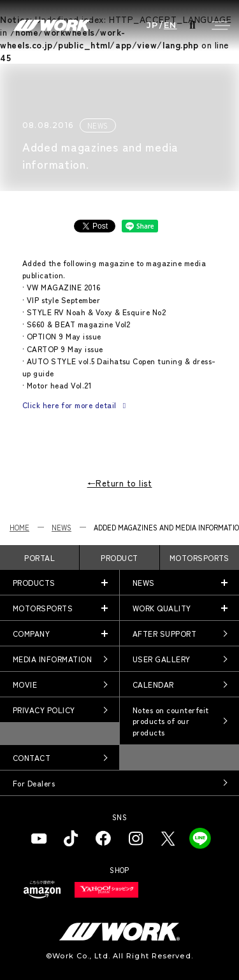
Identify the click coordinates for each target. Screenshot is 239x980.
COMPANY (31, 633)
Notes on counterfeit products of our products (171, 721)
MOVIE (25, 684)
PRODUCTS (34, 582)
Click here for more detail (76, 405)
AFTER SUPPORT (164, 633)
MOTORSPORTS (199, 557)
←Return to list (120, 483)
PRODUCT (119, 557)
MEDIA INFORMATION (52, 659)
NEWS (62, 527)
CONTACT (32, 757)
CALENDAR (153, 684)
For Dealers (34, 783)
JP (153, 25)
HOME (19, 527)
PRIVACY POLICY (44, 710)
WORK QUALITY (162, 608)
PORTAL (40, 557)
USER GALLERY (162, 659)
